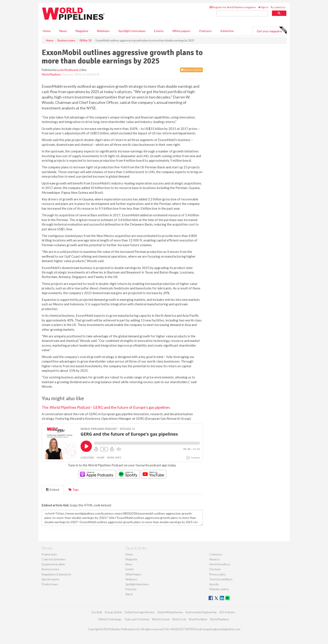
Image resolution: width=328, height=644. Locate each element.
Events (159, 31)
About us (214, 559)
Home (47, 31)
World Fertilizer (198, 619)
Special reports (50, 579)
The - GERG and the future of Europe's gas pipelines (106, 407)
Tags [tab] (74, 490)
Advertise (227, 31)
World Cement (161, 619)
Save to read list (191, 70)
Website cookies (219, 589)
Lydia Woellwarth (68, 70)
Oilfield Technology (110, 619)
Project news (49, 554)
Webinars (103, 31)
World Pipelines (51, 74)
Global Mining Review (170, 612)
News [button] (63, 31)
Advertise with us (220, 564)
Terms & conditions (221, 579)
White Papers (133, 574)
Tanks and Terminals (137, 619)
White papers (181, 31)
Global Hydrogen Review (139, 612)
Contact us (278, 7)
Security (214, 584)
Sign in (263, 7)
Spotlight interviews (132, 31)
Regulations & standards (56, 574)
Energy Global (113, 612)
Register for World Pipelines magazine (233, 7)
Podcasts (205, 31)
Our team (215, 569)
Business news (50, 569)
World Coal (179, 619)
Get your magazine (272, 31)
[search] (242, 13)
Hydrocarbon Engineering (201, 612)
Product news (50, 584)
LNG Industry (227, 612)
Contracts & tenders (54, 559)
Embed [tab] (53, 490)
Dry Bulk (97, 612)
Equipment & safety (53, 564)
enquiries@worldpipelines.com (222, 629)
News (129, 564)
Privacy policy (217, 574)
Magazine (82, 31)
